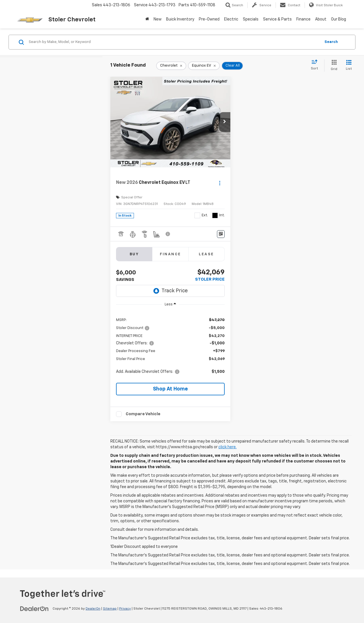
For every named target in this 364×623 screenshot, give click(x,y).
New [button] (158, 19)
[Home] (147, 19)
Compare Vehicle (143, 414)
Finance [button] (303, 19)
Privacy (125, 609)
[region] (170, 346)
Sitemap (110, 609)
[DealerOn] (34, 608)
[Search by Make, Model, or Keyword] (174, 42)
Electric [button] (231, 19)
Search (331, 42)
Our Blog (339, 19)
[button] (225, 122)
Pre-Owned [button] (209, 19)
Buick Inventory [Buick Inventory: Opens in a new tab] (180, 19)
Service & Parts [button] (277, 19)
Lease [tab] (206, 254)
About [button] (321, 19)
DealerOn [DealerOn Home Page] (93, 609)
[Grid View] (333, 66)
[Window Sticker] (221, 234)
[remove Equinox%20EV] (204, 66)
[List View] (349, 66)
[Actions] (220, 183)
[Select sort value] (316, 65)
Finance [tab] (170, 254)
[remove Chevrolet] (171, 66)
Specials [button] (251, 19)
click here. (227, 447)
